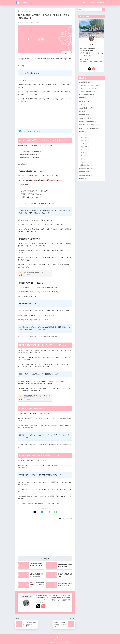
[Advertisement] (45, 115)
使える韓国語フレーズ (87, 108)
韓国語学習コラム (86, 173)
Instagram (43, 609)
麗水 (83, 163)
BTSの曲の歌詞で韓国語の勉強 (91, 86)
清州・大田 (85, 151)
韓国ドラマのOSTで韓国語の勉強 (90, 126)
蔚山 (83, 157)
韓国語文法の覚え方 (86, 176)
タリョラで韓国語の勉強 (89, 89)
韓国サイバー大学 (86, 119)
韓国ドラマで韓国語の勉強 (88, 122)
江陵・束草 (85, 148)
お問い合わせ (101, 3)
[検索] (103, 10)
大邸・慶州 (85, 142)
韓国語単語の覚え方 (86, 169)
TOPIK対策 (69, 518)
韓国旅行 (83, 132)
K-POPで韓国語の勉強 (87, 95)
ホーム (85, 3)
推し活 (83, 112)
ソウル (84, 136)
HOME (60, 638)
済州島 (84, 154)
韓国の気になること (86, 115)
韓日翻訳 (83, 180)
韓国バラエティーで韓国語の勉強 (90, 129)
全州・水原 (85, 139)
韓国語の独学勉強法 (86, 166)
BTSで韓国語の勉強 (86, 82)
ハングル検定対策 (86, 102)
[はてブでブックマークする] (49, 513)
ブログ (83, 105)
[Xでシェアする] (35, 513)
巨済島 (84, 145)
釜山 (83, 160)
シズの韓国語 (24, 3)
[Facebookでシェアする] (42, 513)
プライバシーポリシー (60, 640)
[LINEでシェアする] (56, 513)
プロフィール (92, 3)
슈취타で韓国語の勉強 (88, 91)
